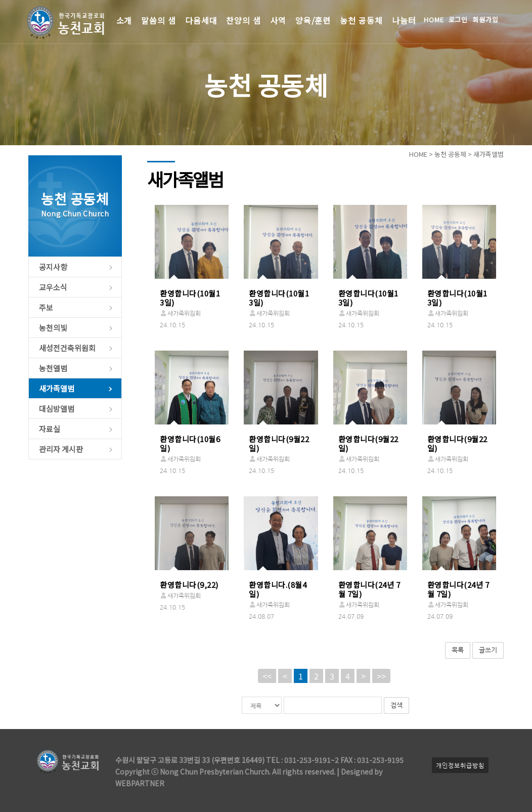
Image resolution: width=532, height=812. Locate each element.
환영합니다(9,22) (189, 585)
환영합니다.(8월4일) (278, 589)
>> (381, 676)
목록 (458, 650)
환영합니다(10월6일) (190, 443)
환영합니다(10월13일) (190, 298)
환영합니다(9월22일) (279, 443)
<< (267, 676)
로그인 (458, 19)
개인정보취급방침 (460, 765)
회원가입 (485, 19)
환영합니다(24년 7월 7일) (369, 589)
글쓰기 (488, 650)
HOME (434, 19)
